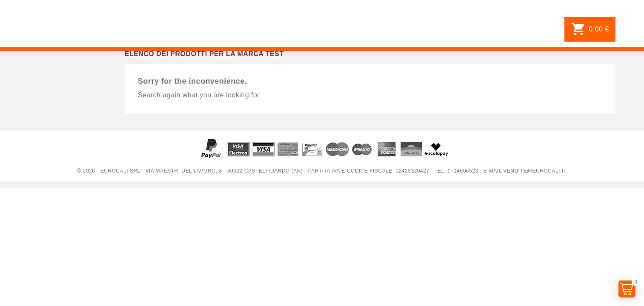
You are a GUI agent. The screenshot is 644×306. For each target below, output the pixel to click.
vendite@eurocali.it (535, 171)
